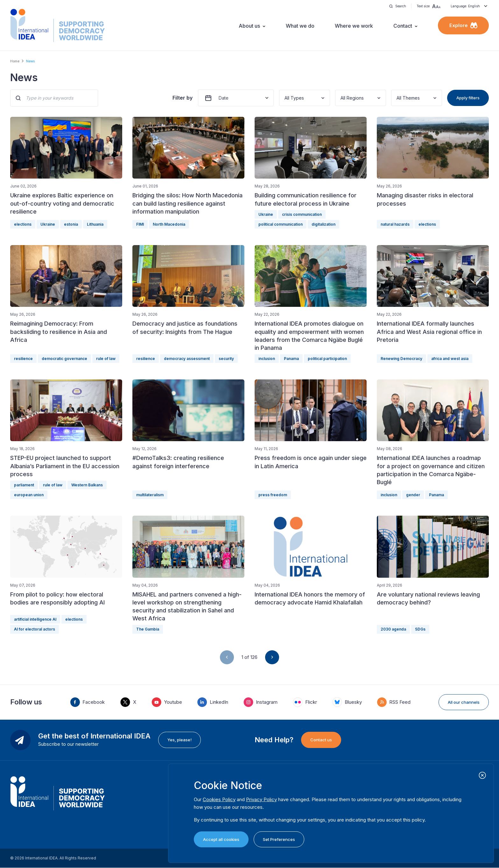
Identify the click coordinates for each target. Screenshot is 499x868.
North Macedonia (169, 224)
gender (413, 495)
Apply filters (468, 98)
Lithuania (95, 224)
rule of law (106, 359)
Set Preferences (279, 839)
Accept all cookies (221, 839)
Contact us (321, 740)
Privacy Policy (261, 799)
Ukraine (48, 224)
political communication (281, 224)
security (226, 359)
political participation (327, 359)
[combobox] (285, 98)
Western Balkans (87, 485)
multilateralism (150, 495)
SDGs (420, 629)
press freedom (273, 495)
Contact (403, 26)
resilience (23, 359)
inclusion (267, 359)
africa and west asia (450, 359)
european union (29, 495)
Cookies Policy (219, 799)
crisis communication (302, 214)
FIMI (140, 224)
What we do (300, 26)
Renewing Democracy (401, 359)
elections (23, 224)
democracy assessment (187, 359)
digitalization (323, 224)
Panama (291, 359)
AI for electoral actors (35, 629)
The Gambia (148, 629)
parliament (24, 485)
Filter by (183, 98)
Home (15, 61)
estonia (71, 224)
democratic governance (64, 359)
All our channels (464, 702)
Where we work (354, 26)
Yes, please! (179, 740)
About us (249, 26)
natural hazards (395, 224)
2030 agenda (393, 629)
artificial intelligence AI (35, 619)
